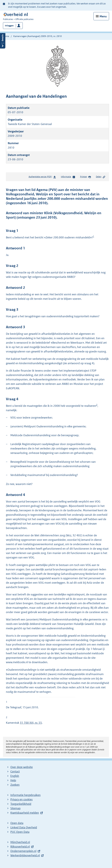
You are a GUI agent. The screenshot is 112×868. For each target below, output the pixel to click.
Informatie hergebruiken (25, 795)
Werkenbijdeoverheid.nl (25, 855)
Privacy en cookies (21, 799)
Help (13, 780)
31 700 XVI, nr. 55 (31, 723)
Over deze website (22, 767)
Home (6, 36)
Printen (86, 177)
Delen (101, 177)
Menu (103, 16)
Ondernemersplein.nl (23, 851)
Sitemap (15, 808)
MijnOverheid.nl (20, 842)
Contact (15, 771)
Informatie (68, 177)
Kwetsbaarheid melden (25, 813)
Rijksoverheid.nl (20, 847)
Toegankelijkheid (21, 804)
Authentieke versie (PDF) (42, 177)
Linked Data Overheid (24, 827)
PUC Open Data (20, 832)
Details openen (3, 40)
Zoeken (15, 785)
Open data (17, 823)
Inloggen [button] (9, 26)
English (15, 776)
